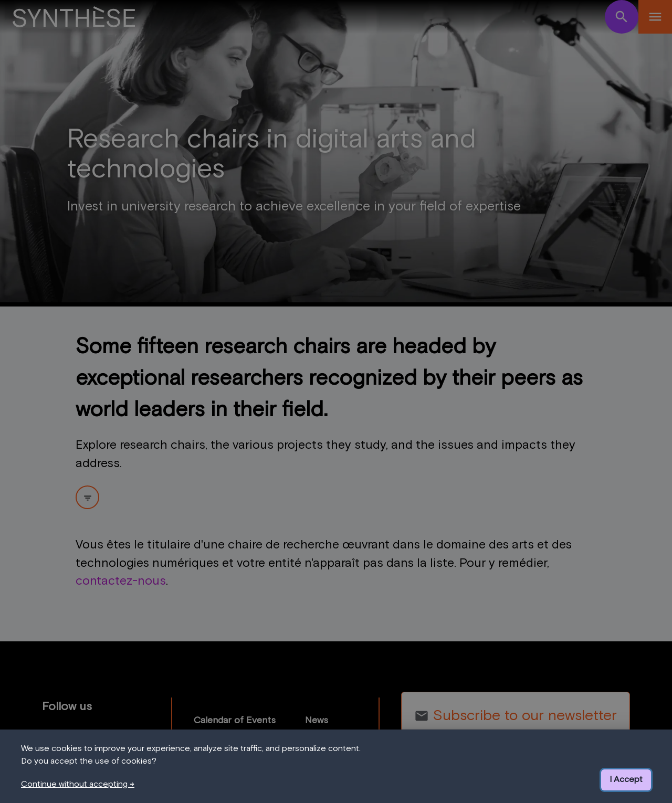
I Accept (626, 779)
